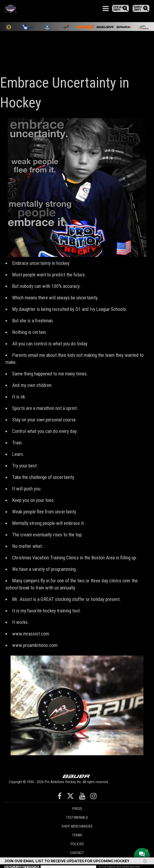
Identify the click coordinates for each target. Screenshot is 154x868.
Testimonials (77, 817)
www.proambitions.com (35, 645)
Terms (77, 835)
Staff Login (77, 862)
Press (77, 809)
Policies (77, 844)
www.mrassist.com (31, 634)
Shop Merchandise (77, 826)
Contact (77, 853)
